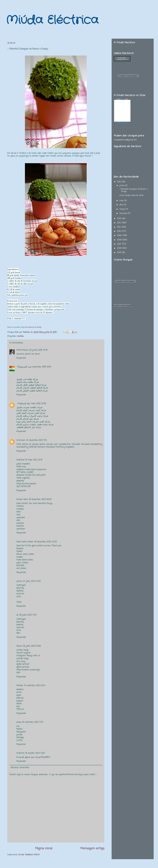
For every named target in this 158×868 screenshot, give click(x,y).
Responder (21, 358)
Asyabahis (70, 447)
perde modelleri (23, 464)
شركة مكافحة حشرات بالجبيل (30, 408)
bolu (18, 707)
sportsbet (21, 518)
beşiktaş (20, 591)
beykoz (19, 729)
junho (122, 186)
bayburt (20, 701)
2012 (119, 223)
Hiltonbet (33, 447)
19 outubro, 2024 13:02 (35, 753)
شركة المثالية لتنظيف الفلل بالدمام (31, 385)
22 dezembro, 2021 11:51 (36, 440)
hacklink (20, 523)
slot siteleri (21, 568)
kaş (18, 726)
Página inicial (44, 848)
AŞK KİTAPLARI (23, 487)
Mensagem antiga (92, 848)
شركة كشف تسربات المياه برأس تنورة (33, 422)
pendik (19, 735)
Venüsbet (76, 444)
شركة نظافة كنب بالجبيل (27, 380)
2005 (120, 253)
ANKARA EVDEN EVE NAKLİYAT (31, 475)
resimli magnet (23, 653)
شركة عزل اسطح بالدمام (29, 757)
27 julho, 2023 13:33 (32, 581)
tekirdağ (20, 738)
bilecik (19, 704)
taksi (19, 512)
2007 (119, 244)
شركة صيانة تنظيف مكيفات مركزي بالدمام (35, 425)
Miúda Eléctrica (52, 20)
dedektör (20, 481)
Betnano (41, 447)
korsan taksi (22, 499)
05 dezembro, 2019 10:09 (34, 367)
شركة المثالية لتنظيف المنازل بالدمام (32, 388)
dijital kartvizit (23, 664)
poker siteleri (22, 563)
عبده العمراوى (26, 367)
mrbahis (20, 506)
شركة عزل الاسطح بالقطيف (29, 427)
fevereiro (124, 213)
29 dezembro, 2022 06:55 (40, 499)
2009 (120, 236)
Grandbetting (96, 444)
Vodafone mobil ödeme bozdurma (31, 470)
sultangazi (21, 585)
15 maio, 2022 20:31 (34, 460)
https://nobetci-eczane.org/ (28, 670)
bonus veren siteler (25, 554)
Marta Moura (22, 350)
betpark (20, 549)
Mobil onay (21, 467)
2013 (119, 219)
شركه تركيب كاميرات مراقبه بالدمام (33, 416)
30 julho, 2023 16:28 (32, 646)
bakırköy (20, 588)
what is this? (122, 123)
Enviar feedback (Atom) (29, 855)
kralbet (19, 557)
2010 (119, 231)
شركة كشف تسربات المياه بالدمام (32, 410)
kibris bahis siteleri (25, 542)
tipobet (19, 551)
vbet (18, 515)
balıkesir (20, 698)
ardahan (20, 690)
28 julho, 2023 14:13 (28, 615)
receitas (20, 336)
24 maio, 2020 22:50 (32, 404)
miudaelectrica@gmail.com (125, 140)
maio (122, 201)
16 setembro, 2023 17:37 (33, 722)
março (122, 209)
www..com (122, 99)
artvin (19, 692)
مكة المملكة (25, 404)
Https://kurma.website (26, 484)
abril (122, 205)
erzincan (20, 594)
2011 (119, 227)
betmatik (20, 566)
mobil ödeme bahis (25, 560)
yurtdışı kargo (22, 650)
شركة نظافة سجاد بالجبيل (28, 382)
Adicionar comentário (20, 768)
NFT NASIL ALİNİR (25, 472)
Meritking (60, 447)
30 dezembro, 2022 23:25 (46, 542)
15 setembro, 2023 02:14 (35, 686)
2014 (119, 182)
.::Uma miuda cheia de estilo (131, 196)
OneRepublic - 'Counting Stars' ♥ (122, 59)
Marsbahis (50, 447)
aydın (19, 695)
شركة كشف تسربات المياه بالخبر (31, 413)
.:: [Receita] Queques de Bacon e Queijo (133, 190)
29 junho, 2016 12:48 (38, 350)
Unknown (21, 440)
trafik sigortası (23, 478)
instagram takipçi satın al (28, 656)
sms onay (21, 661)
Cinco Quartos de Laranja (33, 327)
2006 (120, 248)
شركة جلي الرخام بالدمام (28, 419)
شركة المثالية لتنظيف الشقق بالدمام (32, 391)
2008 (120, 240)
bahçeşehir (21, 732)
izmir (19, 597)
